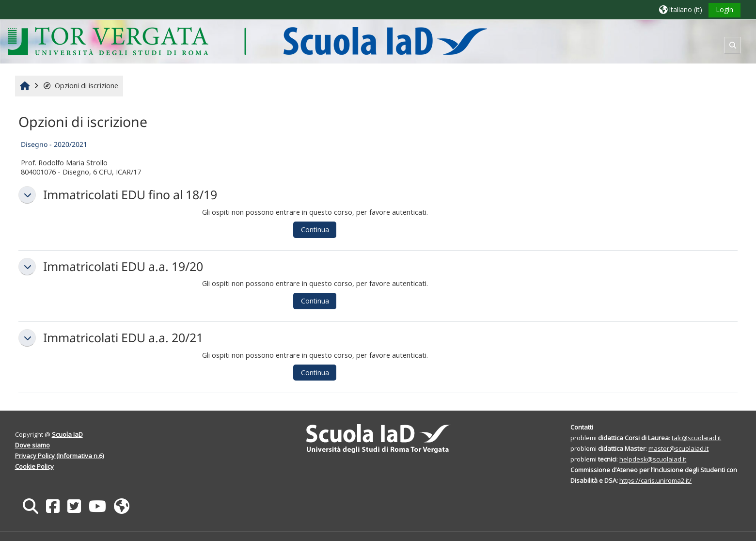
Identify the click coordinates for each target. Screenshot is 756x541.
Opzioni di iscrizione (81, 86)
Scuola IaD (67, 434)
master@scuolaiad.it (678, 448)
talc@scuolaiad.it (696, 438)
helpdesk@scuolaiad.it (653, 459)
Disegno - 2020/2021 (54, 144)
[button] (681, 9)
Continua (315, 230)
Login (724, 9)
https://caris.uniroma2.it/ (655, 480)
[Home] (247, 41)
